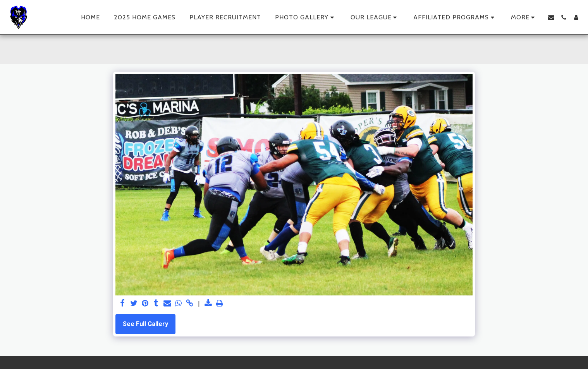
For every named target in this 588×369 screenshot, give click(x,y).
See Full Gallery (145, 324)
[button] (306, 17)
